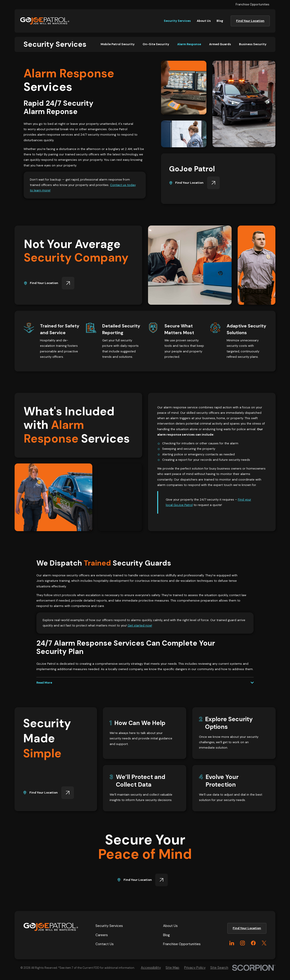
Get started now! (140, 626)
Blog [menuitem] (220, 21)
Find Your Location (250, 21)
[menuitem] (118, 44)
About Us (170, 926)
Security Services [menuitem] (177, 21)
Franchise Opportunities (252, 4)
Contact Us (105, 944)
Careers (102, 935)
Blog (166, 935)
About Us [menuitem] (204, 21)
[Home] (45, 21)
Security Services (109, 926)
